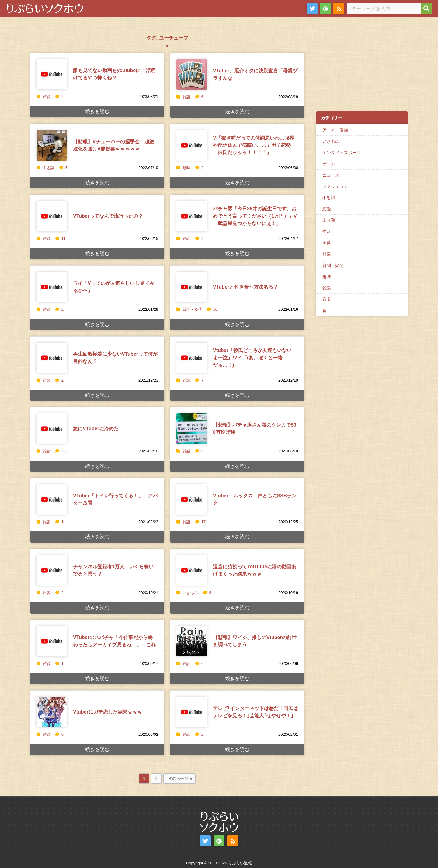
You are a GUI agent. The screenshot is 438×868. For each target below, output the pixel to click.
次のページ (178, 778)
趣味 (186, 168)
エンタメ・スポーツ (342, 153)
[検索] (426, 9)
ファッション (335, 186)
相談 (327, 254)
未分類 (329, 220)
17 (200, 522)
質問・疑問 (192, 309)
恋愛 (327, 209)
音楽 (327, 299)
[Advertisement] (362, 67)
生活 (327, 231)
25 (61, 451)
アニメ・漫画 (335, 130)
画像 (327, 243)
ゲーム (329, 164)
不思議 (49, 168)
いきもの (190, 593)
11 (61, 239)
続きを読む (97, 111)
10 (212, 309)
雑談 (47, 97)
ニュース (331, 175)
